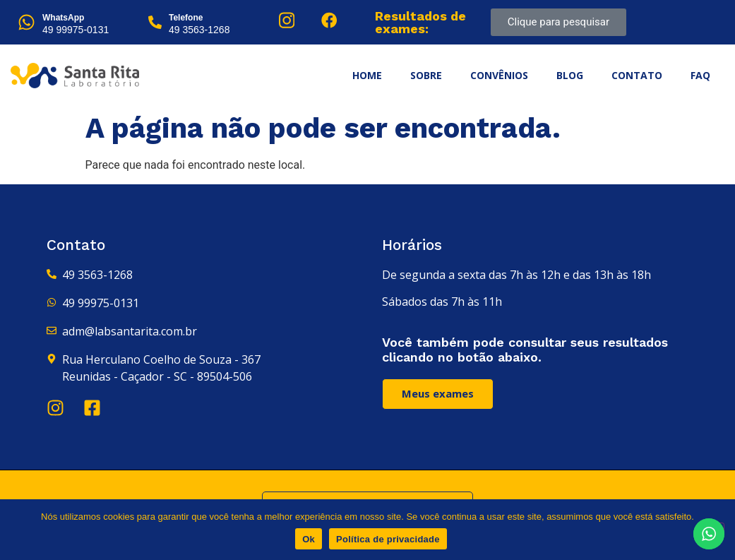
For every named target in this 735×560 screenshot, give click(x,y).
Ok (309, 539)
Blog (570, 75)
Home (367, 75)
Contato (637, 75)
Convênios (499, 75)
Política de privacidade (388, 539)
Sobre (426, 75)
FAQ (700, 75)
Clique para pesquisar (558, 22)
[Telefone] (155, 22)
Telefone (186, 18)
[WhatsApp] (26, 22)
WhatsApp (63, 18)
